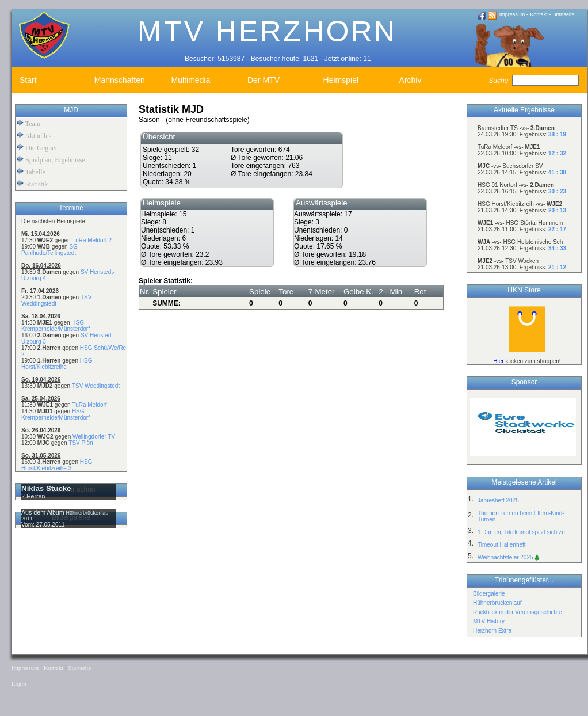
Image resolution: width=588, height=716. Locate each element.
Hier (498, 361)
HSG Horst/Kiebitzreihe (57, 364)
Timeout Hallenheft (502, 545)
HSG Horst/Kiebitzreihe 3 (57, 465)
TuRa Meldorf (89, 405)
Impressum (512, 14)
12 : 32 (557, 153)
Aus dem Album (44, 512)
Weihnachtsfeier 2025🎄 (509, 557)
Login (19, 684)
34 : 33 (557, 248)
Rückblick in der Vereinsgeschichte (518, 612)
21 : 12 (557, 267)
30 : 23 (557, 191)
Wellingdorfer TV (94, 437)
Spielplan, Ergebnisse (51, 160)
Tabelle (31, 172)
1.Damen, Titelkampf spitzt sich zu (521, 532)
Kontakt (539, 14)
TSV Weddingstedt (96, 386)
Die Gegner (37, 148)
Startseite (564, 14)
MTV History (489, 621)
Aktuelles (34, 136)
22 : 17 (557, 229)
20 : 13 (557, 210)
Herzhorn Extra (492, 631)
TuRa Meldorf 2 (92, 240)
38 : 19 (557, 134)
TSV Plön (81, 443)
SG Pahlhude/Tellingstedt (49, 250)
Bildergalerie (489, 594)
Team (28, 123)
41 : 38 (557, 172)
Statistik (32, 184)
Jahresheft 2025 (498, 500)
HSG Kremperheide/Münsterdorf (56, 326)
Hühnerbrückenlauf (497, 603)
